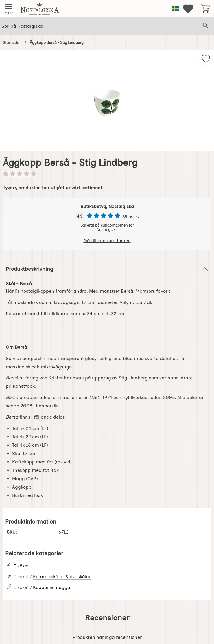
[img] (206, 59)
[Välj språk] (176, 9)
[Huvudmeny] (9, 9)
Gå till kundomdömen (107, 241)
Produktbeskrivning (107, 269)
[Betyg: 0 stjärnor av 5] (107, 174)
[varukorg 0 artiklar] (205, 9)
